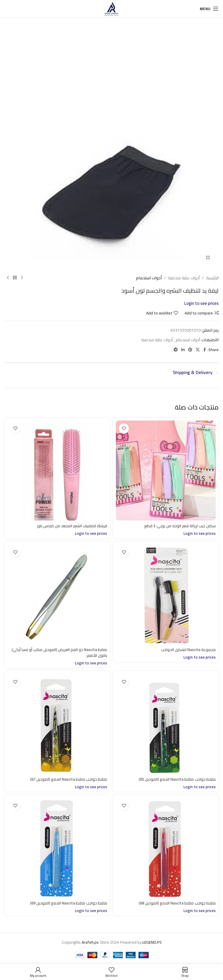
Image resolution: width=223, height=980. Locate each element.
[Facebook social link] (205, 350)
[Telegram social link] (176, 350)
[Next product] (8, 278)
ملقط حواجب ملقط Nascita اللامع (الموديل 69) (67, 903)
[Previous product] (22, 278)
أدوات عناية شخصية (184, 278)
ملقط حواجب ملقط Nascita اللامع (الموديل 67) (67, 779)
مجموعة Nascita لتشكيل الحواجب (187, 650)
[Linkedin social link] (183, 350)
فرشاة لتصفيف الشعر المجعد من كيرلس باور (70, 526)
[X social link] (198, 350)
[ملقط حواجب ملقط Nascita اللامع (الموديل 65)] (166, 724)
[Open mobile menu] (209, 9)
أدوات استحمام (149, 278)
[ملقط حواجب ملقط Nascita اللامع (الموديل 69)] (57, 847)
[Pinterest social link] (190, 350)
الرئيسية (212, 278)
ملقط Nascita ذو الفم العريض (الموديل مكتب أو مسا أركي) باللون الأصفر (62, 652)
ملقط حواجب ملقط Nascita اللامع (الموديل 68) (176, 903)
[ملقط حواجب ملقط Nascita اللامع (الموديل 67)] (57, 724)
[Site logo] (111, 8)
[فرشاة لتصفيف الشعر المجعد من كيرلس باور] (57, 471)
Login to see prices (202, 303)
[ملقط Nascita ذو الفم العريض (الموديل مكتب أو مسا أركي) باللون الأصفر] (57, 594)
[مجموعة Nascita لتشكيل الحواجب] (166, 594)
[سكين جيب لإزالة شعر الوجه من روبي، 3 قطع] (166, 471)
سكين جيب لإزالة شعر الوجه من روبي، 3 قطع (178, 526)
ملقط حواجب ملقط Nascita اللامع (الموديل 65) (176, 779)
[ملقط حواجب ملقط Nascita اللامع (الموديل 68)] (166, 847)
